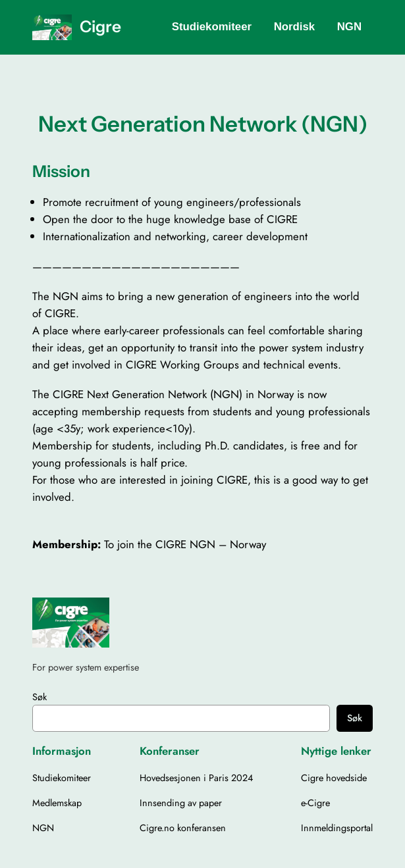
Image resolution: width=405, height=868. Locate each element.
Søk (40, 697)
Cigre (100, 26)
